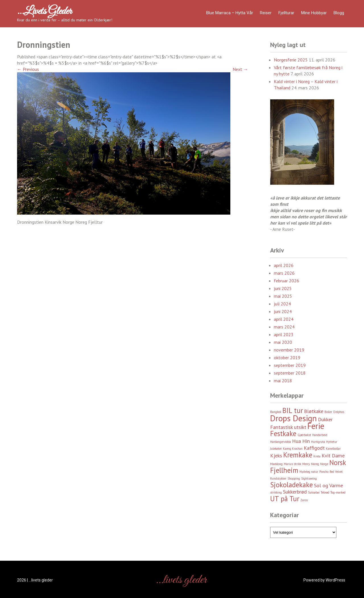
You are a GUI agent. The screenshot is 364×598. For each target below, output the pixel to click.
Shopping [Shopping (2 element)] (294, 478)
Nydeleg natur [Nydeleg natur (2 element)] (309, 472)
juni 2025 (283, 288)
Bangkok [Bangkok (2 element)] (276, 412)
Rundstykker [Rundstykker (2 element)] (278, 478)
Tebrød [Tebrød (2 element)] (325, 492)
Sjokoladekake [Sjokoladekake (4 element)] (291, 485)
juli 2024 (282, 304)
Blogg (339, 13)
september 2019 (290, 365)
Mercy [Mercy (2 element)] (306, 464)
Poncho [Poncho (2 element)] (324, 472)
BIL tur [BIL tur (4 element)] (293, 410)
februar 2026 (287, 281)
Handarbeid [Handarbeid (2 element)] (320, 435)
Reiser (266, 13)
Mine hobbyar (314, 13)
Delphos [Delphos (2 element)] (339, 412)
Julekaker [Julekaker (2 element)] (276, 449)
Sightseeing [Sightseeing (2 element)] (309, 478)
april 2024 (284, 319)
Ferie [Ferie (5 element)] (316, 426)
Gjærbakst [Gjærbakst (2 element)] (304, 435)
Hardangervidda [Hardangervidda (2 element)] (281, 442)
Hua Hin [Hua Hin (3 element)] (301, 441)
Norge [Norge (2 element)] (324, 464)
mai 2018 (283, 381)
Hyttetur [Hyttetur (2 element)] (332, 442)
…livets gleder (44, 11)
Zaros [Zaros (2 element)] (304, 500)
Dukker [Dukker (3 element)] (325, 419)
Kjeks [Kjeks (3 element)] (276, 456)
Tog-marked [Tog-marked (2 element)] (338, 492)
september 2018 (290, 373)
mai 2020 (283, 342)
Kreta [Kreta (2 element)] (317, 456)
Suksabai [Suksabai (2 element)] (314, 492)
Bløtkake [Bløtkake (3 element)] (314, 411)
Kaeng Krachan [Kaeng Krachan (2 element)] (293, 449)
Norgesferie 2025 (291, 60)
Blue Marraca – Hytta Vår (230, 13)
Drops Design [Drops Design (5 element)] (293, 418)
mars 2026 (284, 273)
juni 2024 (283, 311)
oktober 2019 (287, 357)
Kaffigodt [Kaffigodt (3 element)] (314, 448)
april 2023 (284, 334)
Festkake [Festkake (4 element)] (283, 433)
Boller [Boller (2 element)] (328, 412)
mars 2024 (284, 327)
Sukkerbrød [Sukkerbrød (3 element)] (295, 492)
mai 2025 (283, 296)
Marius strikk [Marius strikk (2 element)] (292, 464)
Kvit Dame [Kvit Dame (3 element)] (333, 456)
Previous (28, 69)
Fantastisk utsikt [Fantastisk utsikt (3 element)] (288, 427)
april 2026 (284, 265)
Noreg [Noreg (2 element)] (315, 464)
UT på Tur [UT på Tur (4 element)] (285, 499)
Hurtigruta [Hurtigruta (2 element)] (318, 442)
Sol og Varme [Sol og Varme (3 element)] (328, 485)
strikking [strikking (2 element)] (276, 492)
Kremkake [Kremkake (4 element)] (298, 455)
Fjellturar (286, 13)
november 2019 (289, 350)
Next (240, 69)
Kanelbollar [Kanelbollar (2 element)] (333, 449)
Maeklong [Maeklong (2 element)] (276, 464)
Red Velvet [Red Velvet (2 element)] (336, 472)
